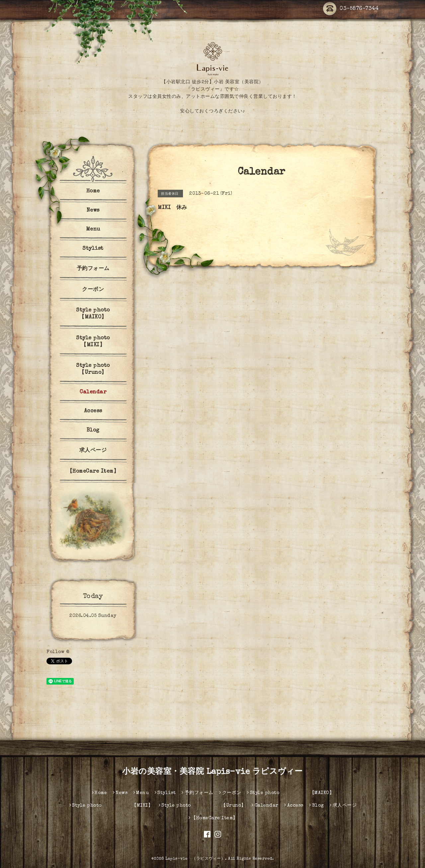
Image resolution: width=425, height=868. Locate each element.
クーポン (93, 290)
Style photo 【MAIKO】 (103, 314)
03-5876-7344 (351, 9)
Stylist (93, 249)
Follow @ (58, 652)
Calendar (93, 392)
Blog (93, 431)
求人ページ (93, 451)
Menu (93, 230)
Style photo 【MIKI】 (103, 342)
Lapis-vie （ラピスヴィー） (195, 859)
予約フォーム (93, 269)
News (93, 211)
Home (93, 191)
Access (93, 411)
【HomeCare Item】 (93, 472)
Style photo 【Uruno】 (103, 369)
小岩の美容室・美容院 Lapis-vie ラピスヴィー (212, 772)
